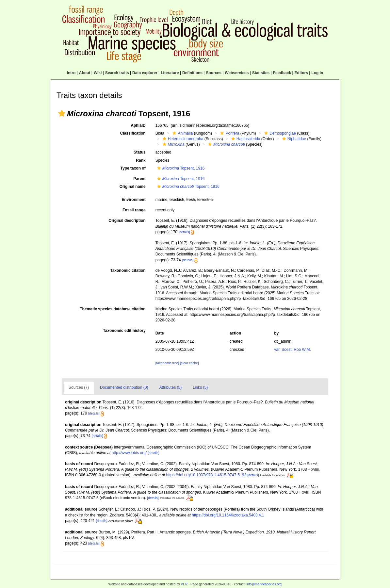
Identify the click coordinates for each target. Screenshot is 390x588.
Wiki (98, 73)
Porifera (229, 133)
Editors (301, 73)
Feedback (282, 73)
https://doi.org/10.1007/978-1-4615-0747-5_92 (206, 475)
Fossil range (134, 210)
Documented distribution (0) (124, 387)
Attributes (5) (170, 387)
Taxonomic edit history (124, 331)
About (85, 73)
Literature (170, 73)
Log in (317, 73)
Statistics (261, 73)
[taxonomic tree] (167, 363)
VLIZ (184, 584)
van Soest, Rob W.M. (292, 350)
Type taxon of (133, 168)
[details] (184, 232)
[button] (62, 113)
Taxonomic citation (128, 270)
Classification (133, 133)
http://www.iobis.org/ (129, 453)
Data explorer (145, 73)
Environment (133, 200)
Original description (127, 220)
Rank (141, 160)
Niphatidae (293, 139)
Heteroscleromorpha (182, 139)
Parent (139, 179)
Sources (213, 73)
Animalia (182, 133)
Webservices (237, 73)
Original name (133, 187)
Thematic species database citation (113, 309)
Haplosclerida (245, 139)
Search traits (117, 73)
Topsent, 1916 (180, 168)
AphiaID (138, 125)
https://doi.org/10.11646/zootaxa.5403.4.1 (228, 515)
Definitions (192, 73)
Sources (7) (79, 387)
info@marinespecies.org (264, 584)
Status (140, 152)
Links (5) (200, 387)
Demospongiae (279, 133)
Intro (71, 73)
